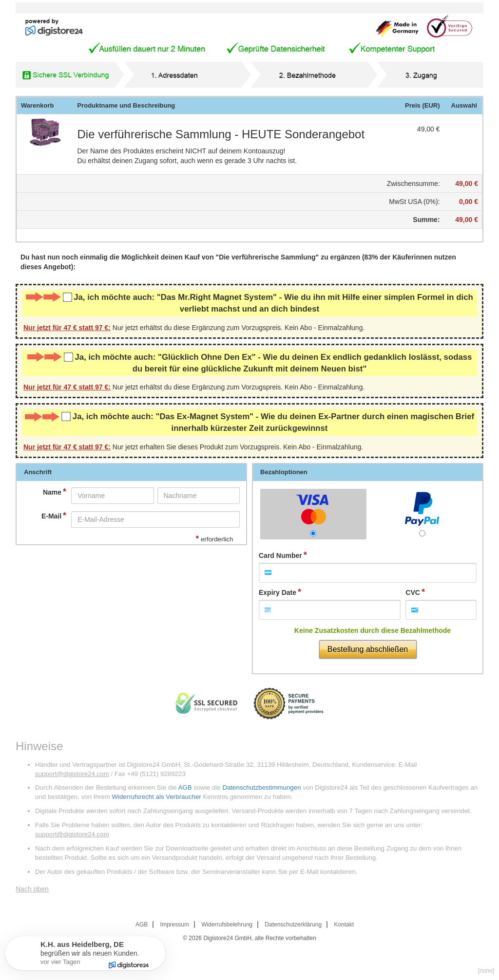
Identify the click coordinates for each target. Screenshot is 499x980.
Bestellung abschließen (368, 649)
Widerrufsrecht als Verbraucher (156, 797)
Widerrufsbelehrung (227, 925)
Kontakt (344, 925)
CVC (413, 592)
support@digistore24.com (72, 774)
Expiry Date (278, 592)
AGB (185, 787)
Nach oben (32, 889)
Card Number (280, 555)
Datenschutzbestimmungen (261, 787)
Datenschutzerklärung (293, 925)
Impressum (175, 925)
